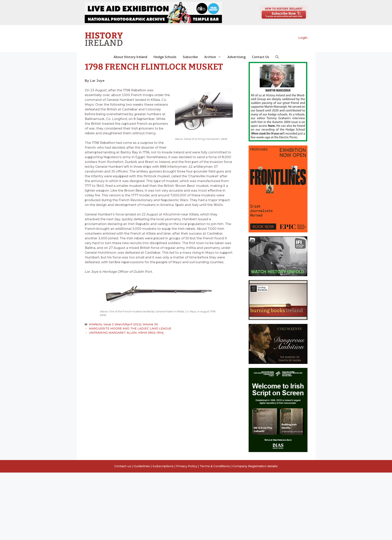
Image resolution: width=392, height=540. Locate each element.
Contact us (123, 466)
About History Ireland (130, 57)
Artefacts (95, 324)
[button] (277, 57)
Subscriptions (163, 466)
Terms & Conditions (215, 466)
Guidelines (142, 466)
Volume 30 (148, 324)
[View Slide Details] (153, 13)
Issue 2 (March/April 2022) (121, 324)
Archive (214, 57)
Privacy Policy (187, 466)
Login (303, 38)
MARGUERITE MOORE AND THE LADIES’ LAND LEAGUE (128, 328)
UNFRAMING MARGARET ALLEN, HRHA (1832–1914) (124, 332)
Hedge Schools (165, 57)
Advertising (237, 57)
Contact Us (261, 57)
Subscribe (190, 57)
